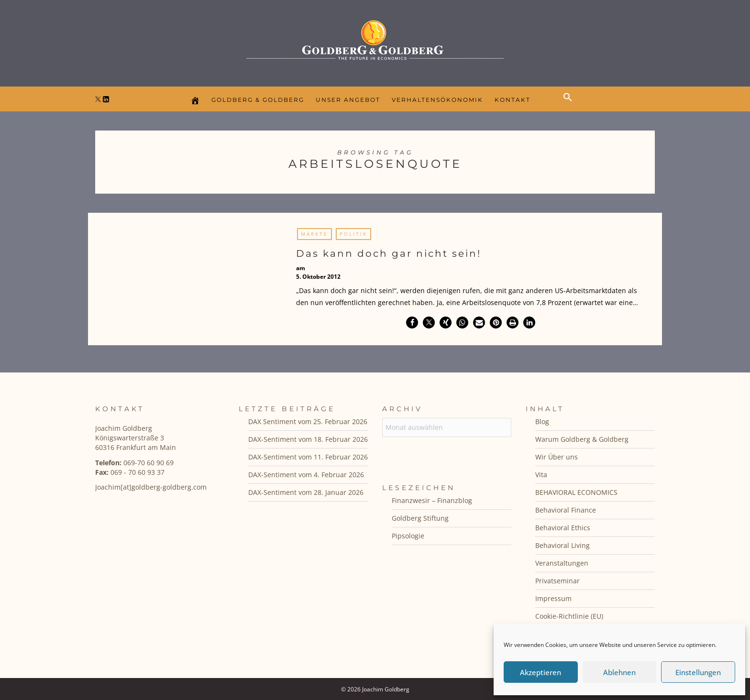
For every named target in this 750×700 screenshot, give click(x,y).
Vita (541, 475)
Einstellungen (698, 672)
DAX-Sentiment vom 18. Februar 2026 (308, 439)
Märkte (314, 234)
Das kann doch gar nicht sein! (389, 253)
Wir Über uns (557, 457)
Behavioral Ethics (563, 528)
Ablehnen (619, 672)
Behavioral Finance (566, 510)
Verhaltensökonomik (437, 100)
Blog (542, 421)
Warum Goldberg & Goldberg (582, 439)
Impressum (553, 598)
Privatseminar (557, 581)
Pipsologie (408, 536)
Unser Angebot (348, 100)
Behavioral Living (562, 545)
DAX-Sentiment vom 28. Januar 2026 (306, 492)
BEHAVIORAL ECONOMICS (576, 492)
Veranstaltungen (562, 563)
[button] (570, 105)
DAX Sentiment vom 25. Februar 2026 (308, 421)
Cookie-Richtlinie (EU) (569, 616)
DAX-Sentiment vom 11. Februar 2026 (308, 457)
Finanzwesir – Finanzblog (432, 500)
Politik (353, 234)
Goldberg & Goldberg (258, 100)
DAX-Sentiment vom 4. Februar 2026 (306, 475)
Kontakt (513, 100)
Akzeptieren (540, 672)
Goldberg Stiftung (420, 518)
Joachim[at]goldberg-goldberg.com (151, 487)
